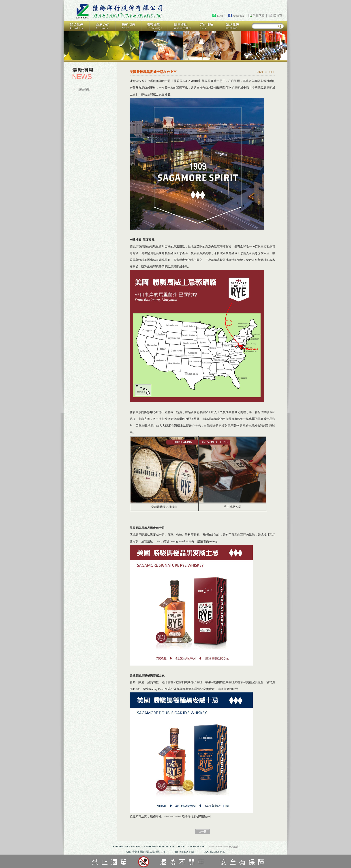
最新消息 (128, 26)
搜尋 (279, 26)
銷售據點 (180, 26)
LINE (220, 16)
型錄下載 (259, 16)
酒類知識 (154, 26)
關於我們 (77, 26)
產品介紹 (103, 26)
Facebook (238, 16)
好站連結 (206, 26)
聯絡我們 (232, 26)
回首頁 (120, 11)
